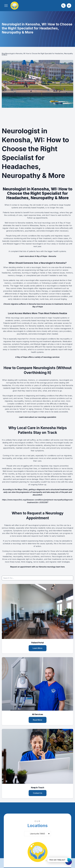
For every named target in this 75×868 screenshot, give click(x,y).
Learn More (37, 648)
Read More (37, 720)
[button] (6, 6)
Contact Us (38, 793)
